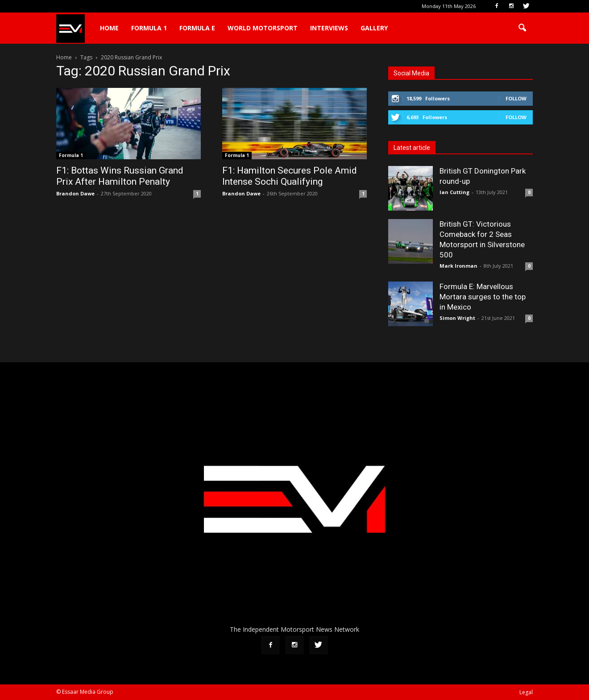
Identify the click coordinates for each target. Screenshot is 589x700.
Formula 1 (149, 28)
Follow (516, 98)
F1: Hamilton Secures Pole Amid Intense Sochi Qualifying (290, 176)
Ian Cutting (454, 192)
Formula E (197, 28)
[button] (522, 28)
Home (109, 28)
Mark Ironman (458, 266)
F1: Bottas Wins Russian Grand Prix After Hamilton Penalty (120, 176)
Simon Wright (457, 318)
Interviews (329, 28)
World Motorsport (263, 28)
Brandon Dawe (75, 193)
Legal (526, 692)
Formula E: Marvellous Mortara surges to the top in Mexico (483, 297)
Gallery (374, 28)
